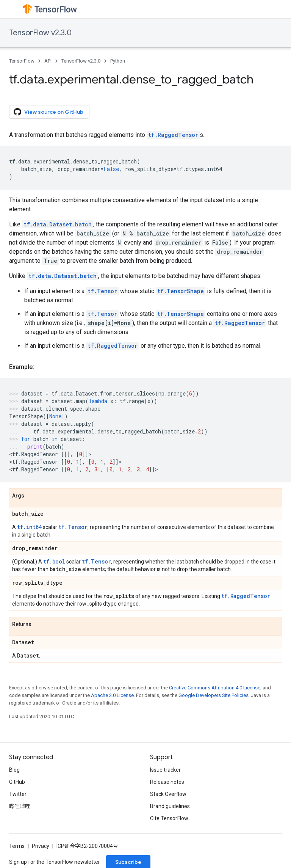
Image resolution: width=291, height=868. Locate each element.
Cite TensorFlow (169, 818)
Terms (17, 846)
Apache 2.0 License (112, 695)
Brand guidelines (170, 806)
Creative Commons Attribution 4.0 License (215, 688)
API (48, 61)
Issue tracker (165, 770)
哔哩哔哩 (20, 806)
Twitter (18, 794)
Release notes (167, 782)
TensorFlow (22, 61)
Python (118, 61)
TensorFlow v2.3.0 (40, 33)
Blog (14, 770)
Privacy (41, 846)
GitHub (17, 782)
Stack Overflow (168, 794)
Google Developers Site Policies (214, 695)
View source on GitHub (48, 112)
